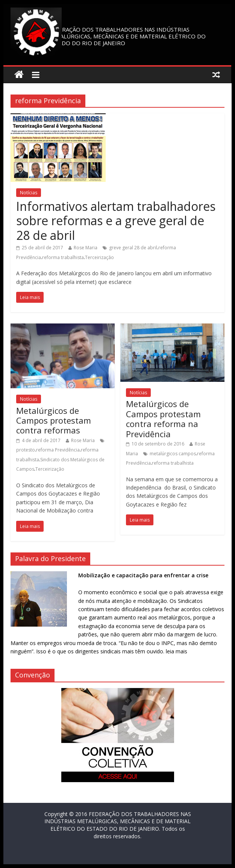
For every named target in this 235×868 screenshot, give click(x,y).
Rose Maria (86, 248)
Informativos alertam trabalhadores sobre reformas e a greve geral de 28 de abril (116, 221)
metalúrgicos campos (173, 454)
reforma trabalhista (63, 257)
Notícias (29, 193)
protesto (26, 450)
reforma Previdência (58, 450)
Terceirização (99, 257)
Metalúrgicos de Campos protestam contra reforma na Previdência (163, 419)
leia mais (177, 651)
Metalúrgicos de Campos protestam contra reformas (54, 420)
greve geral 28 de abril (133, 248)
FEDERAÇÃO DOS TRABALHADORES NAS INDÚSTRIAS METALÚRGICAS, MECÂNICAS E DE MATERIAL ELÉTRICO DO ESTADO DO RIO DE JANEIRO (127, 36)
